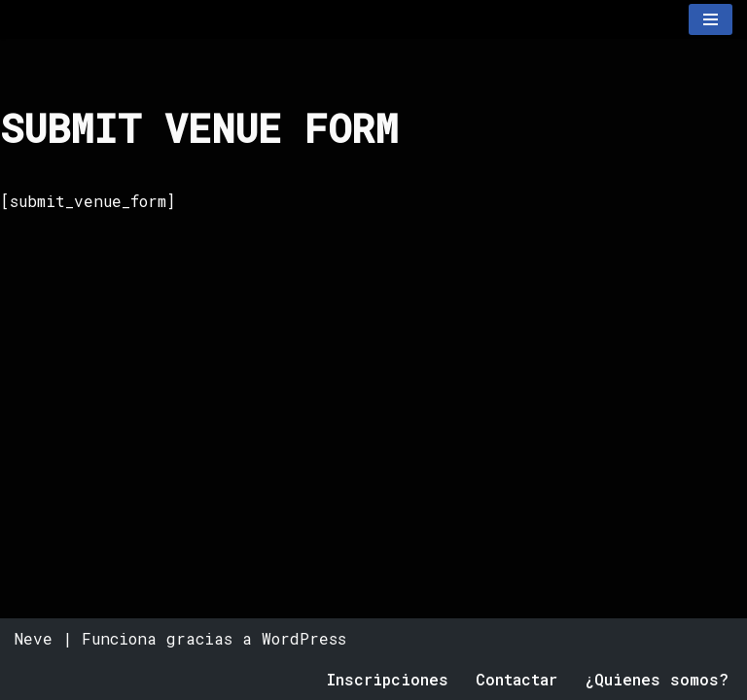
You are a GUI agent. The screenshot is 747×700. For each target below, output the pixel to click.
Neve (34, 638)
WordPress (304, 638)
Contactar (516, 679)
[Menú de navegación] (711, 19)
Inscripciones (388, 679)
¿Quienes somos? (657, 679)
